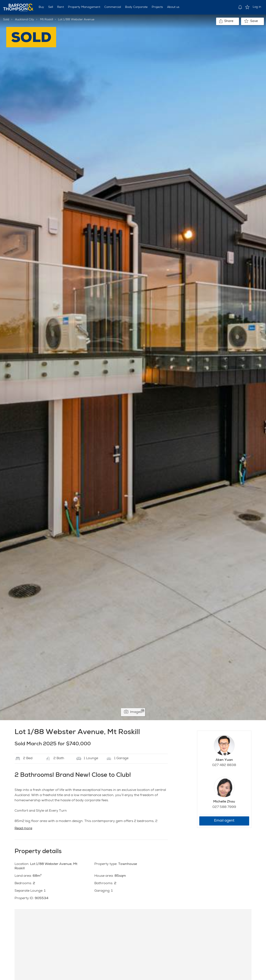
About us (173, 7)
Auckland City (25, 20)
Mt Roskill (47, 20)
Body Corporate (136, 7)
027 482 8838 (224, 765)
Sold (6, 20)
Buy (41, 7)
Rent (60, 7)
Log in (257, 7)
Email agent (224, 821)
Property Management (84, 7)
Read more (23, 829)
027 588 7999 (224, 807)
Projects (157, 7)
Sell (51, 7)
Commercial (113, 7)
